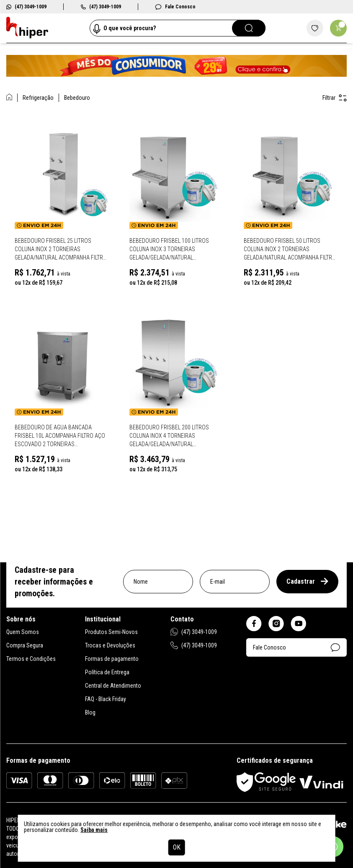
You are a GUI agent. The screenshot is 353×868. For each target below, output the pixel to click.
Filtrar (335, 98)
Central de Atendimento (113, 686)
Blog (90, 712)
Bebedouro (77, 98)
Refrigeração (38, 98)
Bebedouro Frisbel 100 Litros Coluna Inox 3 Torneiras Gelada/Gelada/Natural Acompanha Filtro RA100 (169, 249)
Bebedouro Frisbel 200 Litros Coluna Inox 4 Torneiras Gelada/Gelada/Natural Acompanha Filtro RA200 (169, 436)
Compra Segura (25, 645)
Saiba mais (94, 830)
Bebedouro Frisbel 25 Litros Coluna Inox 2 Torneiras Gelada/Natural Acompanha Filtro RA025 (61, 249)
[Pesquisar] (249, 28)
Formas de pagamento (112, 659)
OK (177, 847)
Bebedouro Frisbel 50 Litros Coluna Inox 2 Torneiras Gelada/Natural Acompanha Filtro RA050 (290, 249)
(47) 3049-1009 (26, 7)
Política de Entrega (107, 672)
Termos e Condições (31, 659)
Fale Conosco (175, 7)
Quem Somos (23, 632)
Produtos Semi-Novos (111, 632)
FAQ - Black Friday (106, 699)
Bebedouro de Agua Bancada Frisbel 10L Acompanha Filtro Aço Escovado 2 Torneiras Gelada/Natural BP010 (60, 436)
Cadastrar (307, 581)
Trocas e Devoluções (110, 645)
